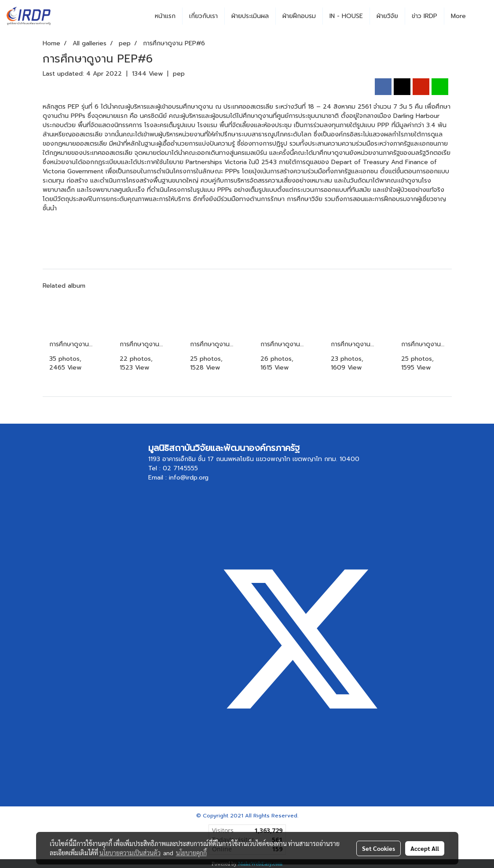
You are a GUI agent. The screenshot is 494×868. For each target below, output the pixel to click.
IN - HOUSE (346, 16)
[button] (480, 16)
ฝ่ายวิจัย (387, 16)
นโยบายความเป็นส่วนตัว (130, 853)
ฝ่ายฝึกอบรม (299, 16)
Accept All (425, 848)
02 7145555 (180, 468)
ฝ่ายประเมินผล (250, 16)
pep (179, 74)
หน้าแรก (165, 16)
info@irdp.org (189, 478)
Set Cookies (379, 848)
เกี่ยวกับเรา (203, 16)
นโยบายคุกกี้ (191, 853)
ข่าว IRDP (424, 16)
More (458, 16)
